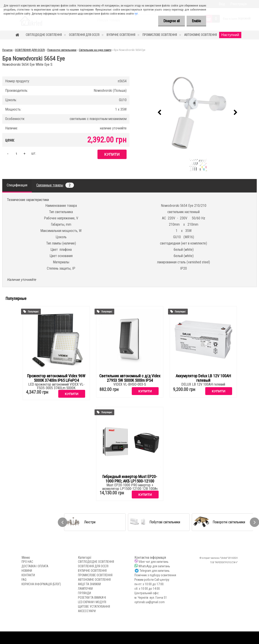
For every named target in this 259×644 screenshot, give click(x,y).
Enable (196, 21)
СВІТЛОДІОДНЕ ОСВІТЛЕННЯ (44, 35)
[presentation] (160, 113)
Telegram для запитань (155, 571)
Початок (7, 50)
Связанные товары (55, 185)
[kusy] (16, 154)
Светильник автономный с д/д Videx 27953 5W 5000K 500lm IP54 (130, 378)
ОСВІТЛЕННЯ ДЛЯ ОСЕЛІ (84, 35)
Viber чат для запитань (153, 562)
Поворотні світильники (62, 50)
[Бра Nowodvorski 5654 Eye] (198, 113)
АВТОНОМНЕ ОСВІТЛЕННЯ (201, 35)
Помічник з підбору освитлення (155, 575)
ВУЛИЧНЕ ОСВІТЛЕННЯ (121, 35)
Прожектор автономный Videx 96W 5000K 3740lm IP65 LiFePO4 (56, 378)
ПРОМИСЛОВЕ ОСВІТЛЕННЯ (160, 35)
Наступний (230, 35)
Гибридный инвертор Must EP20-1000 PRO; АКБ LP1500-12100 (130, 479)
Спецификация (17, 185)
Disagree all (170, 21)
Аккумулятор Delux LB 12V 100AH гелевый (203, 378)
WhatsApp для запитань (154, 566)
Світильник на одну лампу (95, 50)
